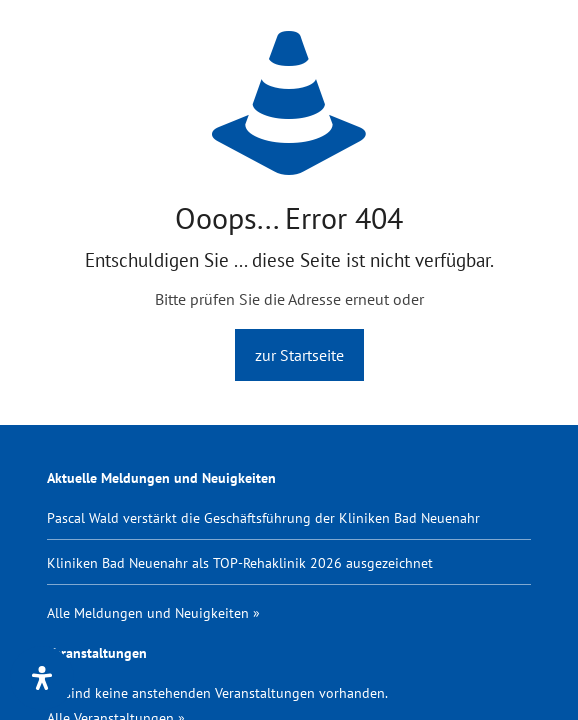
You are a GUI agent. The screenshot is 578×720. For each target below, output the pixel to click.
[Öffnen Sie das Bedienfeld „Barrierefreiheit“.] (42, 678)
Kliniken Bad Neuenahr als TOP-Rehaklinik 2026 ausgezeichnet (240, 562)
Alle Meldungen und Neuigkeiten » (153, 612)
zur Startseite (299, 355)
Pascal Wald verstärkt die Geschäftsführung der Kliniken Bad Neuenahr (263, 517)
